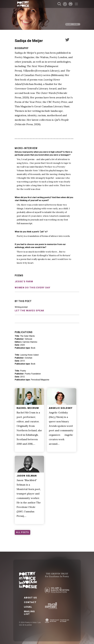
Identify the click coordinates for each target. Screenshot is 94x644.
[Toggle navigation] (76, 4)
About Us (30, 598)
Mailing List (29, 613)
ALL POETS (22, 532)
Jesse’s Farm (24, 281)
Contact (30, 602)
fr (71, 4)
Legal (28, 607)
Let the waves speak (29, 311)
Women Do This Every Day (32, 288)
